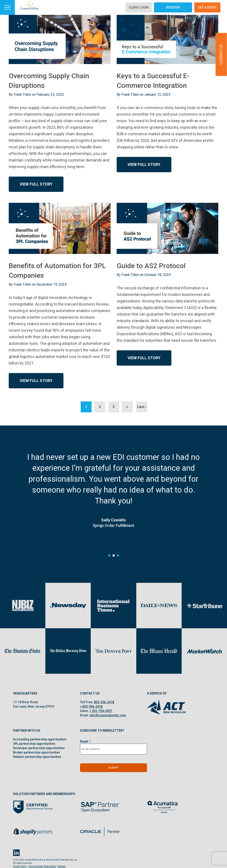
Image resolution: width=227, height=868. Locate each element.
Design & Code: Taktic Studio (42, 866)
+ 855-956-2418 (91, 707)
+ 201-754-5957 (101, 711)
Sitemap (62, 866)
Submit (113, 768)
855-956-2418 (104, 702)
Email (84, 741)
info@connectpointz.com (108, 715)
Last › (142, 407)
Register (173, 7)
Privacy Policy (20, 866)
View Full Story (36, 184)
